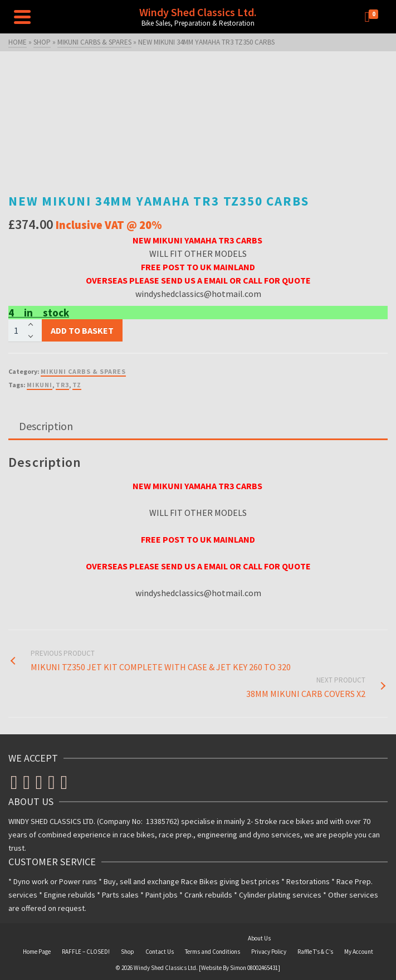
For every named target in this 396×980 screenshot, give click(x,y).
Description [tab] (46, 426)
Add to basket (82, 330)
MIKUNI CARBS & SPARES (83, 371)
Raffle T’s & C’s (315, 952)
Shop (128, 952)
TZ (77, 385)
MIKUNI (40, 385)
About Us (259, 938)
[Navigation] (22, 17)
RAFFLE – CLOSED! (86, 952)
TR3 (62, 385)
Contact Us (160, 952)
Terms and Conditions (212, 952)
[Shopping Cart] (374, 17)
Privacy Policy (269, 952)
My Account (359, 952)
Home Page (37, 952)
